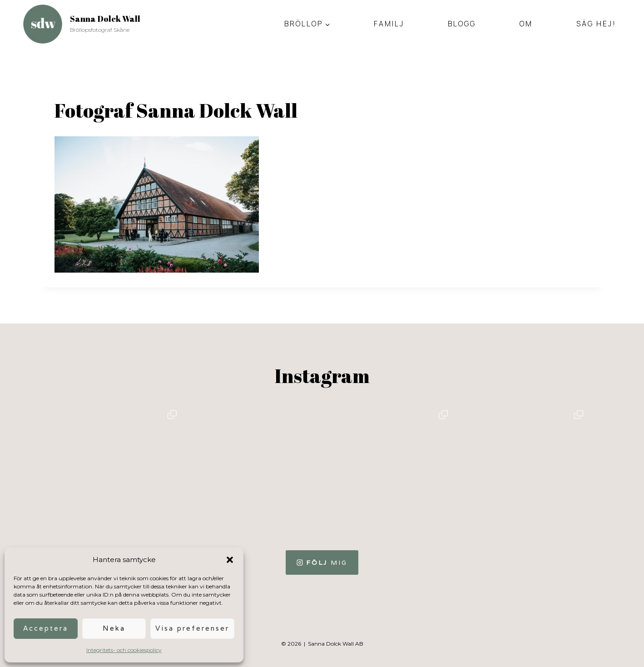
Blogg (462, 24)
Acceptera (46, 628)
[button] (230, 560)
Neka (114, 628)
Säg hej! (596, 24)
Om (526, 24)
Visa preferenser (192, 628)
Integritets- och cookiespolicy (124, 650)
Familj (389, 24)
